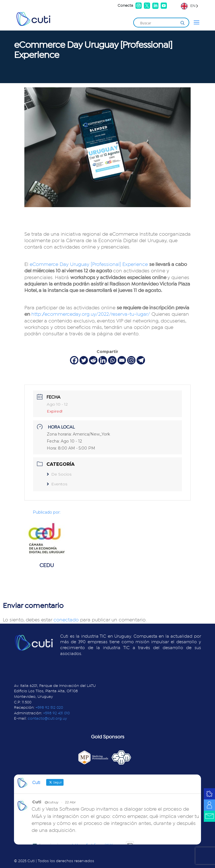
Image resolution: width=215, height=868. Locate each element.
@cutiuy (52, 802)
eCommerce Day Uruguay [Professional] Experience (89, 265)
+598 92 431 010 (56, 713)
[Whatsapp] (112, 360)
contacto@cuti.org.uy (47, 719)
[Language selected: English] (190, 6)
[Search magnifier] (183, 23)
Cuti (37, 802)
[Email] (122, 360)
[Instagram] (131, 360)
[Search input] (159, 23)
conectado (66, 620)
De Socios (59, 474)
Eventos (57, 484)
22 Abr (70, 802)
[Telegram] (141, 360)
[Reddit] (93, 360)
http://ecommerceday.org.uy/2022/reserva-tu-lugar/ (91, 314)
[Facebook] (74, 360)
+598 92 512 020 (49, 708)
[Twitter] (84, 360)
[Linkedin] (103, 360)
